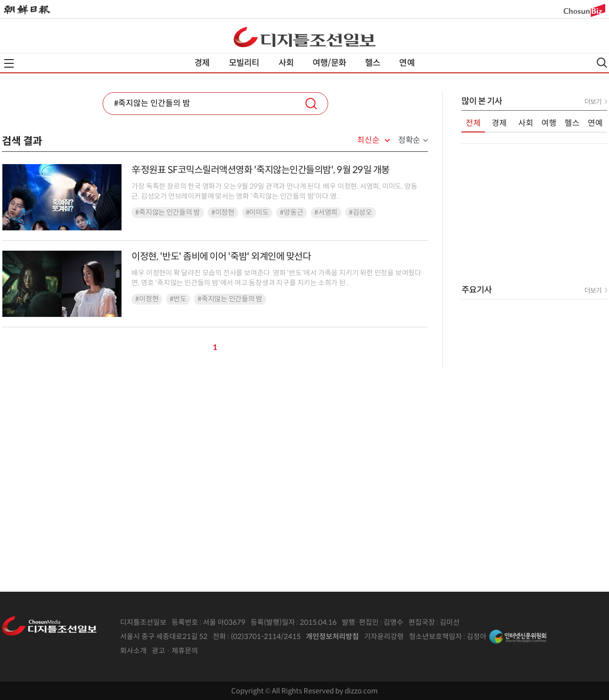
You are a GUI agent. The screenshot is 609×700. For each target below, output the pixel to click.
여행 (549, 123)
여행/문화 (329, 63)
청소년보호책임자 (435, 636)
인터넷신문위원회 (518, 637)
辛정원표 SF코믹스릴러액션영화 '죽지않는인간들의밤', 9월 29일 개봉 (261, 170)
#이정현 (223, 212)
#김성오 (361, 212)
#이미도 (257, 212)
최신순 (368, 140)
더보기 (593, 102)
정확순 (409, 140)
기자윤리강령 (384, 636)
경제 (202, 63)
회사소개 (133, 651)
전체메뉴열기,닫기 (9, 63)
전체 (473, 123)
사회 (286, 63)
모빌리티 (244, 63)
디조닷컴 (304, 37)
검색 (311, 104)
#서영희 (326, 212)
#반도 (178, 299)
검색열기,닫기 (602, 63)
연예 (407, 63)
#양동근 (291, 212)
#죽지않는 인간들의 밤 (167, 212)
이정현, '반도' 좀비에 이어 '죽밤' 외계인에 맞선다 (221, 257)
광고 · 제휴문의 (175, 651)
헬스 (373, 63)
